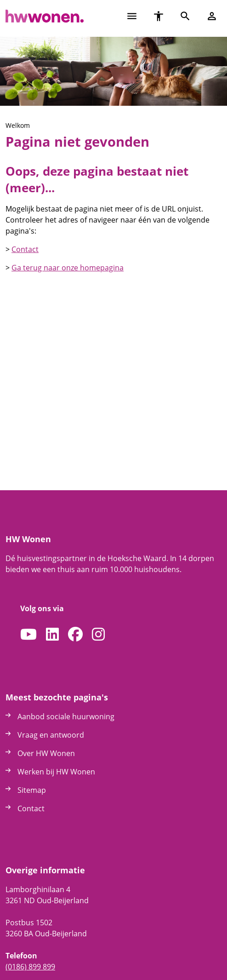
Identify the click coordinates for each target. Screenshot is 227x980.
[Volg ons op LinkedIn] (52, 635)
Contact (25, 249)
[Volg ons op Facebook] (75, 635)
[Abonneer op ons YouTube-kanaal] (28, 635)
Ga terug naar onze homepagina (68, 268)
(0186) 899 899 (30, 967)
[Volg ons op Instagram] (98, 635)
